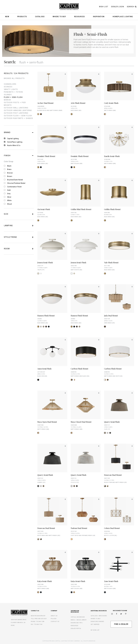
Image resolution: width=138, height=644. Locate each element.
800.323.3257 (43, 619)
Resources (80, 17)
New (7, 17)
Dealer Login (118, 7)
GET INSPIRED (95, 624)
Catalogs (40, 17)
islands (8, 95)
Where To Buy (59, 17)
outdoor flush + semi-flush (18, 116)
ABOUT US (54, 616)
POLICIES (54, 619)
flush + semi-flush (13, 97)
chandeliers (10, 84)
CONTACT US (55, 622)
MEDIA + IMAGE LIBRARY (79, 620)
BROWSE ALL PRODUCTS (14, 78)
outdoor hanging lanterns (18, 110)
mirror (7, 100)
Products (22, 17)
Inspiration (99, 17)
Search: (10, 62)
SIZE (19, 214)
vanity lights (11, 89)
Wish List (104, 7)
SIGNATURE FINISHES (97, 622)
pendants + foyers (13, 92)
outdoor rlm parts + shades (18, 118)
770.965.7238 (40, 622)
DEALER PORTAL (76, 628)
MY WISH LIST (95, 630)
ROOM (19, 249)
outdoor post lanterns (16, 113)
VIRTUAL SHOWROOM (78, 617)
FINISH (19, 155)
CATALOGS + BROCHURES (99, 616)
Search (132, 7)
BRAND (19, 132)
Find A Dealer (121, 624)
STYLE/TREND (19, 237)
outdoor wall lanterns (16, 108)
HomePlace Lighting (123, 17)
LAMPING (19, 226)
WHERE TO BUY (96, 619)
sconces (8, 87)
